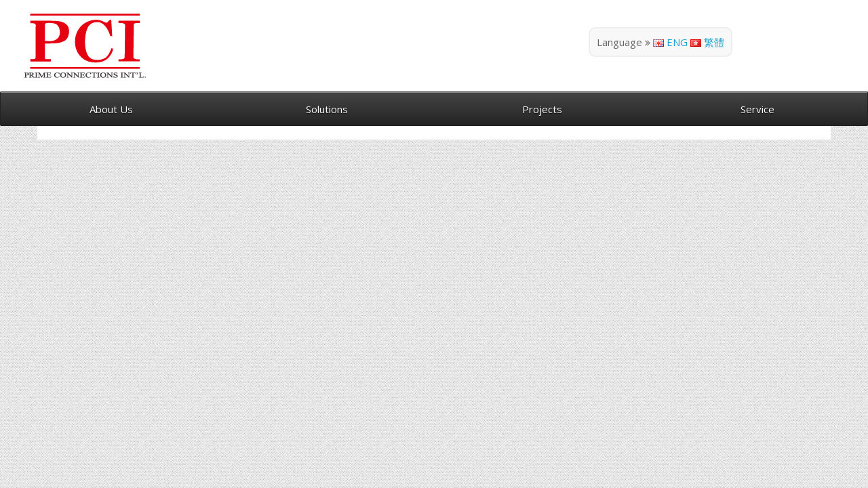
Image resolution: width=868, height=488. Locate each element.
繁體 (707, 42)
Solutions (327, 109)
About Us (111, 109)
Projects (542, 109)
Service (757, 109)
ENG (670, 42)
